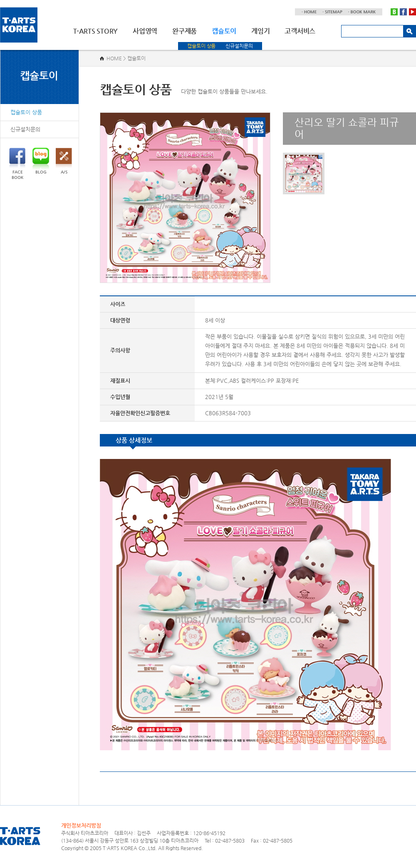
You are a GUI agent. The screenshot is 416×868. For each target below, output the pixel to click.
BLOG (41, 161)
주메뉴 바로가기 (0, 0)
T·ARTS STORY (95, 31)
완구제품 (184, 31)
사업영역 (145, 31)
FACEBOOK (17, 164)
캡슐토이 (224, 31)
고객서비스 (300, 31)
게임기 (260, 31)
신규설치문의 (239, 46)
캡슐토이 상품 (201, 46)
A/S (64, 161)
